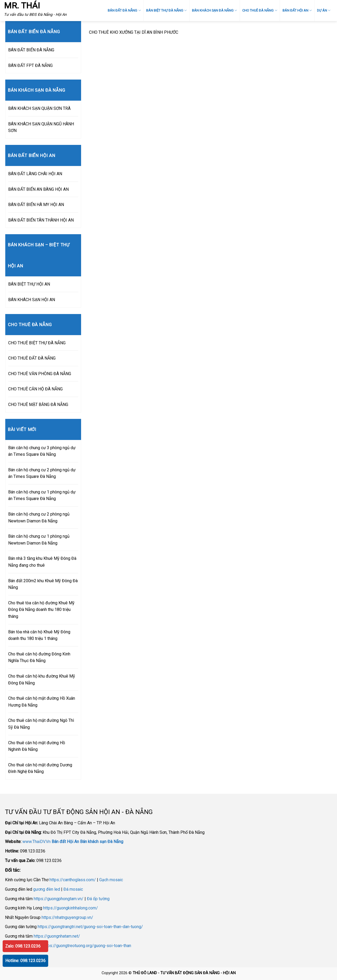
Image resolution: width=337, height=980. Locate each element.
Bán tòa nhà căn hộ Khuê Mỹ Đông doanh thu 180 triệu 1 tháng (39, 635)
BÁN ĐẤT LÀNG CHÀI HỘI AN (35, 174)
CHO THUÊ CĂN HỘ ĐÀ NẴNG (35, 389)
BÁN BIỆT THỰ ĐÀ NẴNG (166, 10)
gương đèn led (47, 889)
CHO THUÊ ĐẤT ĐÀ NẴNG (32, 358)
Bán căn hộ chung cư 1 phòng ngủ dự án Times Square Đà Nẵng (42, 495)
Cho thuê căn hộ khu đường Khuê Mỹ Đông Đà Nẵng (42, 680)
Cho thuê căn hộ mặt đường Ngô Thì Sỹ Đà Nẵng (41, 724)
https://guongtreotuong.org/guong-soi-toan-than (87, 946)
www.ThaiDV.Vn (36, 842)
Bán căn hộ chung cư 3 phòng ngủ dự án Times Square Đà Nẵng (42, 451)
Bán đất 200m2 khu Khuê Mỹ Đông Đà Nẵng (43, 584)
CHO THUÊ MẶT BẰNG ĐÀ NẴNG (38, 405)
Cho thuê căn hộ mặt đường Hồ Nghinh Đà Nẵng (37, 746)
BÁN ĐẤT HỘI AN (297, 10)
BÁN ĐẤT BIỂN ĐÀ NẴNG (31, 50)
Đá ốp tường (98, 899)
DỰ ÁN (324, 10)
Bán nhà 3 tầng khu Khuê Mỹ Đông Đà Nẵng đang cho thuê (42, 562)
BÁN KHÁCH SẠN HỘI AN (32, 300)
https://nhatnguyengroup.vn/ (67, 917)
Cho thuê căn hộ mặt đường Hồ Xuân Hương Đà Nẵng (42, 702)
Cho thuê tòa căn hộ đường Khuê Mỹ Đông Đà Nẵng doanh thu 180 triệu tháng (41, 610)
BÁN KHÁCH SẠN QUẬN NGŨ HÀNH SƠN (41, 127)
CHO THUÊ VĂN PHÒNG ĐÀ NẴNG (40, 374)
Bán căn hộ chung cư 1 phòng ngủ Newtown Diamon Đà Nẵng (39, 540)
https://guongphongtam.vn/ (59, 899)
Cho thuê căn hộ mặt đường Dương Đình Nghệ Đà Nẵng (40, 768)
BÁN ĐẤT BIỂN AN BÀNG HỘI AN (38, 189)
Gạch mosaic (111, 880)
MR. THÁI (22, 6)
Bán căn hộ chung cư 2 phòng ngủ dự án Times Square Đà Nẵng (42, 473)
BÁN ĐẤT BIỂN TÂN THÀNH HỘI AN (41, 220)
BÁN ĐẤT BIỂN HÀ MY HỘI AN (36, 205)
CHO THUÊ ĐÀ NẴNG (260, 10)
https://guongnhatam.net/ (57, 936)
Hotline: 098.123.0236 (25, 961)
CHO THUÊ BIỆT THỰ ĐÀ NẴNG (37, 343)
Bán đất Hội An (65, 842)
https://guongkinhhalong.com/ (71, 908)
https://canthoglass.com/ (73, 880)
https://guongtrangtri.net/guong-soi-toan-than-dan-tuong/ (90, 927)
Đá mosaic (73, 889)
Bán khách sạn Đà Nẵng (102, 842)
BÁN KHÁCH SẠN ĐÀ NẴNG (214, 10)
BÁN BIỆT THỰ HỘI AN (29, 284)
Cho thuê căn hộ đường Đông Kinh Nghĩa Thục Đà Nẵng (39, 657)
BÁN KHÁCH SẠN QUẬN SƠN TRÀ (39, 108)
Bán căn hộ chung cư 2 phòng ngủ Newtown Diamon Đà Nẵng (39, 518)
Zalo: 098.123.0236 (23, 946)
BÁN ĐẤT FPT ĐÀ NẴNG (30, 65)
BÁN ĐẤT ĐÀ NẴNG (124, 10)
